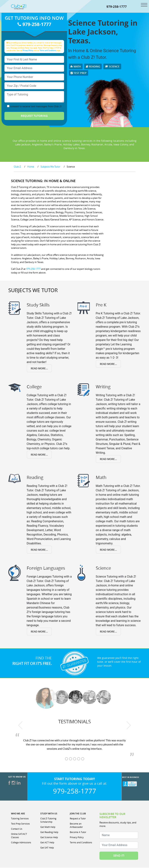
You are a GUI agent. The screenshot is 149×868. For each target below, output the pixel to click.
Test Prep (79, 73)
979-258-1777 (117, 7)
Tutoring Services (20, 819)
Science (112, 67)
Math (76, 67)
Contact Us (17, 829)
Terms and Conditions (48, 51)
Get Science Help (49, 838)
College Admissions (21, 843)
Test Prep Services (20, 824)
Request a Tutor (78, 819)
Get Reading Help (49, 832)
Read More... (39, 369)
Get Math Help (48, 827)
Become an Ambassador (76, 826)
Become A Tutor (78, 832)
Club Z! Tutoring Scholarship (48, 820)
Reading (93, 67)
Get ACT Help (47, 843)
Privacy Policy (28, 51)
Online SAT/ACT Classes (19, 836)
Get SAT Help (47, 848)
